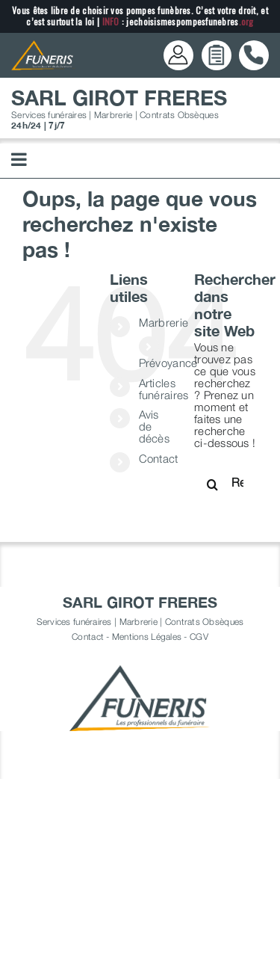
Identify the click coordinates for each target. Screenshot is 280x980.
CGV (199, 637)
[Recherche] (213, 484)
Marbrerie (164, 322)
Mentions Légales (147, 637)
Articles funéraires (164, 389)
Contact (159, 458)
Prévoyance (168, 363)
